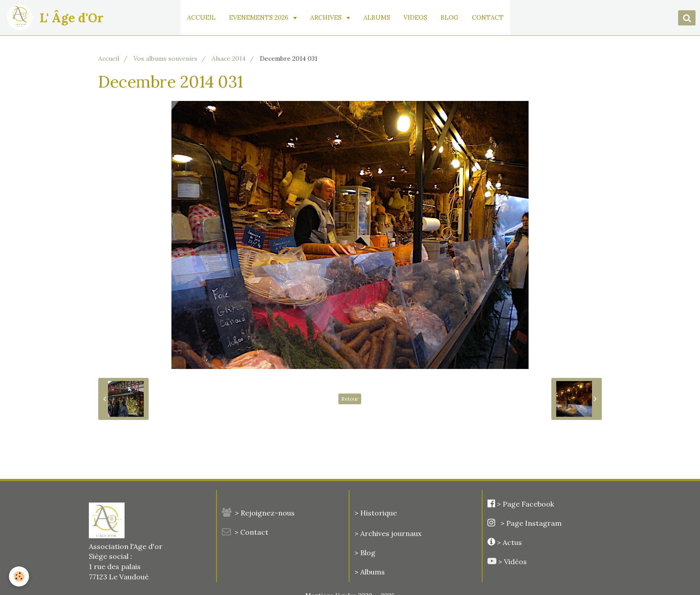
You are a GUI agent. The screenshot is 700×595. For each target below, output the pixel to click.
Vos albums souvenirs (165, 59)
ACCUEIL (202, 17)
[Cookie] (19, 576)
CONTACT (488, 17)
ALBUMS (377, 17)
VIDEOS (416, 17)
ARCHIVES (327, 17)
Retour (350, 399)
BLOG (450, 17)
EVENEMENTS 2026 (260, 17)
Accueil (109, 59)
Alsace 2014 (229, 59)
